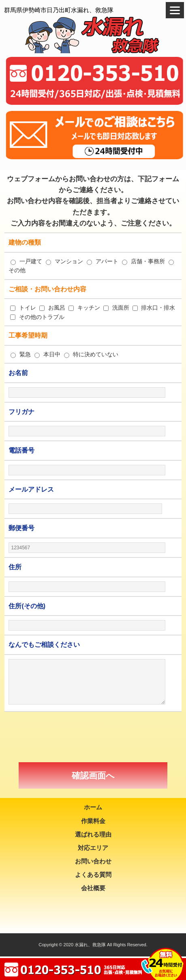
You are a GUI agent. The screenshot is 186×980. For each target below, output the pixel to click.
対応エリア (93, 848)
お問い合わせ (93, 861)
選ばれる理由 (93, 834)
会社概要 (93, 888)
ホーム (93, 807)
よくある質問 (93, 875)
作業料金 (93, 821)
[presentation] (93, 737)
